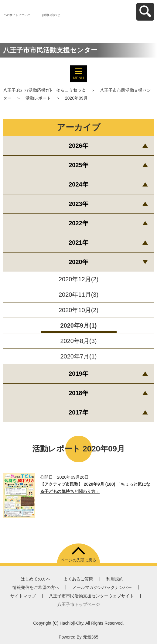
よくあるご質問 (78, 579)
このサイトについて (17, 15)
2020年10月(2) (78, 310)
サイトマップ (23, 596)
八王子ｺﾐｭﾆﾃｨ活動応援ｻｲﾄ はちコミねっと (44, 90)
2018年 (78, 393)
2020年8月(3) (78, 341)
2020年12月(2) (78, 279)
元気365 (91, 637)
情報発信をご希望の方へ (36, 587)
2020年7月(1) (78, 356)
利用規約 (115, 579)
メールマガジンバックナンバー (102, 587)
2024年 (78, 184)
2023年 (78, 204)
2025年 (78, 165)
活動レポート (38, 98)
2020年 (78, 262)
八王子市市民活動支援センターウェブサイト (91, 596)
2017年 (78, 412)
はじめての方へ (36, 579)
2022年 (78, 223)
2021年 (78, 243)
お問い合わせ (51, 15)
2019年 (78, 374)
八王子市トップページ (79, 604)
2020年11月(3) (78, 295)
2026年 (78, 146)
